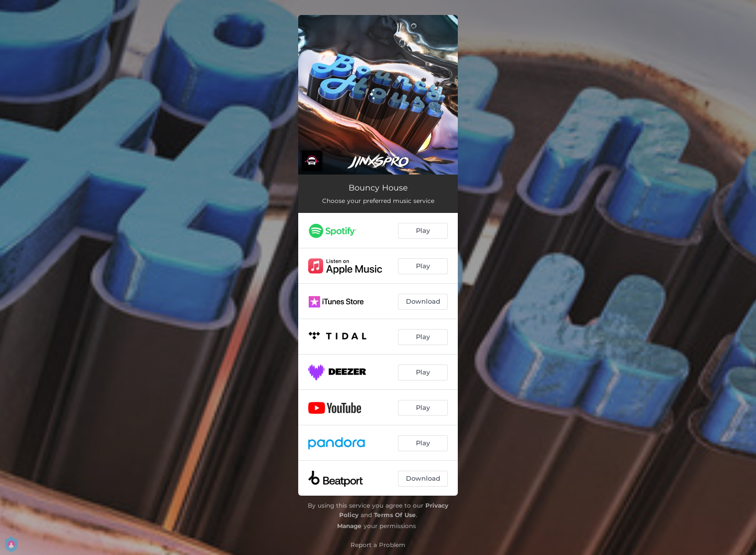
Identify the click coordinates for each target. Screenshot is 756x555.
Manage (349, 526)
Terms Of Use (395, 515)
